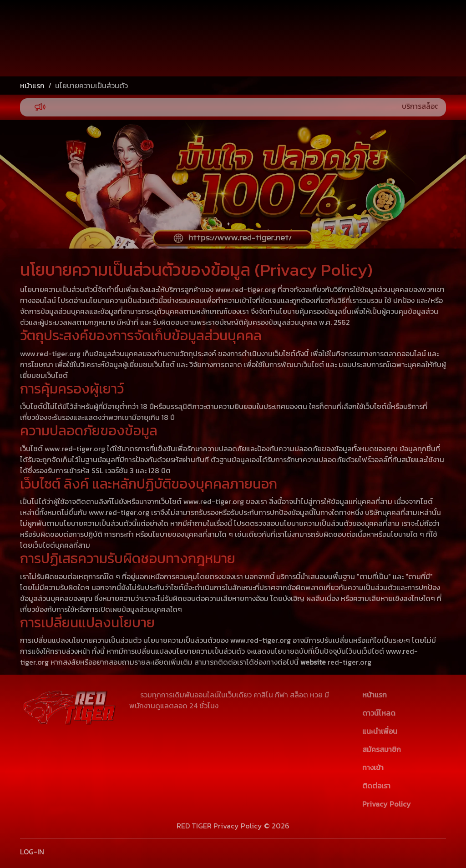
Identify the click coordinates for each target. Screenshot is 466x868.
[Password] (343, 55)
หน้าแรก (32, 86)
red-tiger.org (349, 662)
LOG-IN (32, 852)
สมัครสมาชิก (401, 54)
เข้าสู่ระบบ (401, 28)
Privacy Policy (387, 804)
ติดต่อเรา (376, 786)
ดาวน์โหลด (379, 713)
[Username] (343, 33)
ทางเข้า (373, 767)
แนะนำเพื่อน (380, 731)
